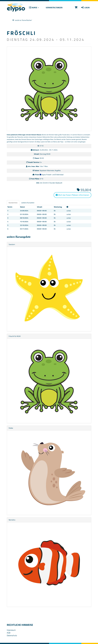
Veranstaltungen (54, 8)
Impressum (11, 630)
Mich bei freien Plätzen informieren (72, 195)
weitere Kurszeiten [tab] (28, 203)
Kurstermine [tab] (13, 203)
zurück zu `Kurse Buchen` (22, 20)
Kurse (34, 8)
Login (85, 8)
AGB (9, 633)
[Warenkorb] (76, 7)
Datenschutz (12, 635)
